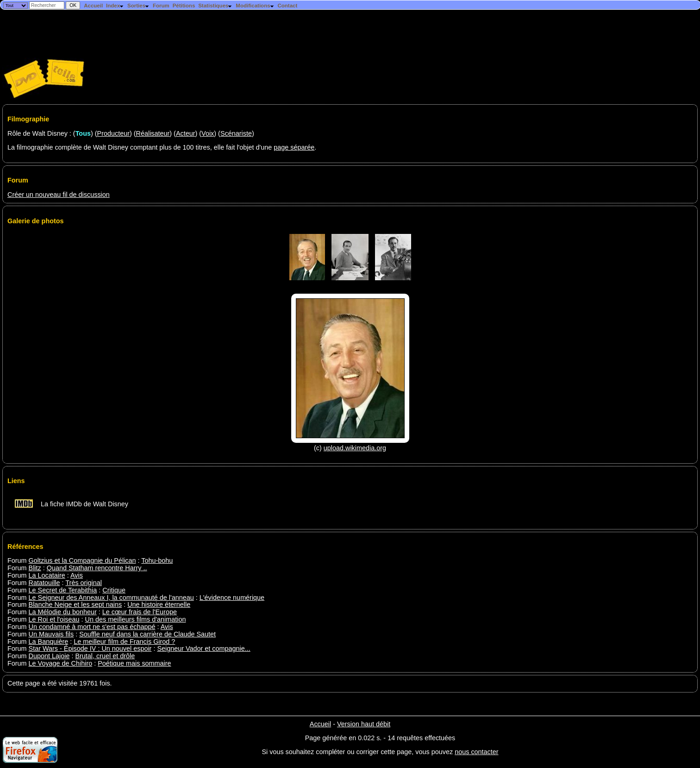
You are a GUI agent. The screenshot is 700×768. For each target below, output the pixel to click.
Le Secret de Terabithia (63, 590)
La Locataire (47, 575)
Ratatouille (44, 583)
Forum (161, 6)
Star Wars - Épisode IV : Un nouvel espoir (90, 648)
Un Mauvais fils (51, 634)
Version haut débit (364, 724)
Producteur (113, 133)
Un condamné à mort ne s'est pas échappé (92, 627)
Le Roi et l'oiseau (54, 619)
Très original (84, 583)
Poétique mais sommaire (134, 663)
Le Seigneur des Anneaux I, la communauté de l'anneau (111, 598)
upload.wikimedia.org (355, 448)
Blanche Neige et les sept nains (75, 604)
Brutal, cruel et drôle (105, 656)
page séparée (294, 147)
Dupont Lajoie (49, 656)
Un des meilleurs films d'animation (136, 619)
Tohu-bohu (157, 560)
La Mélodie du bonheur (63, 612)
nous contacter (476, 752)
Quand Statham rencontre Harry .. (97, 568)
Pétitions (184, 6)
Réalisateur (153, 133)
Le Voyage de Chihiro (61, 663)
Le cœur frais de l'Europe (140, 612)
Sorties (138, 6)
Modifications (255, 6)
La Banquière (49, 642)
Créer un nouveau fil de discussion (59, 195)
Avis (77, 575)
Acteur (186, 133)
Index (115, 6)
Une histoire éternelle (159, 604)
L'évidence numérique (232, 598)
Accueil (93, 6)
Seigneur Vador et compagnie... (203, 648)
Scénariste (236, 133)
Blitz (35, 568)
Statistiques (215, 6)
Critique (114, 590)
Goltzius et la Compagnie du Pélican (82, 560)
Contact (287, 6)
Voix (208, 133)
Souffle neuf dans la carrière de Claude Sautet (147, 634)
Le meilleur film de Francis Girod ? (124, 642)
